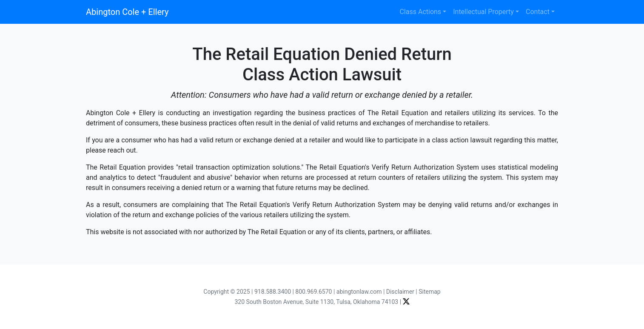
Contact (538, 12)
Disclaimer (400, 292)
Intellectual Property (483, 12)
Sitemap (429, 292)
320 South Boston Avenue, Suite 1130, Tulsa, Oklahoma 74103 (316, 302)
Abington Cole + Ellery (127, 12)
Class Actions (420, 12)
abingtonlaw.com (359, 292)
